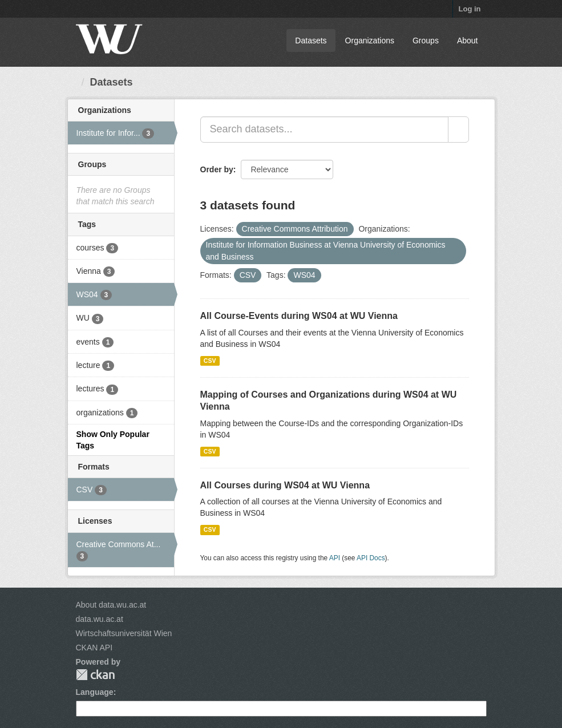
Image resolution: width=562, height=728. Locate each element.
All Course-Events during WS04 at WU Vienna (299, 316)
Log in (470, 9)
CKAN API (94, 648)
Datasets (311, 41)
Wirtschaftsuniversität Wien (124, 633)
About (468, 41)
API (335, 558)
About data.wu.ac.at (111, 605)
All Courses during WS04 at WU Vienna (285, 485)
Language (95, 692)
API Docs (371, 558)
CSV (210, 361)
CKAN (95, 675)
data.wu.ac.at (100, 619)
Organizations (370, 41)
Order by (217, 169)
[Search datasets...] (324, 130)
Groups (426, 41)
